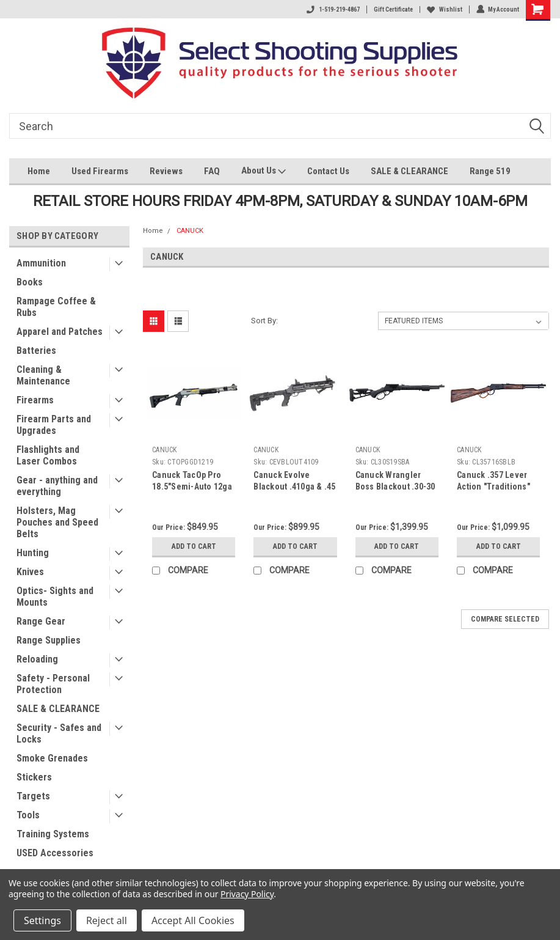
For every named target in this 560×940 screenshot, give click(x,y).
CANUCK (190, 231)
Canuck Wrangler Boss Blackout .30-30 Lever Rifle (395, 487)
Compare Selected (505, 619)
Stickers (34, 777)
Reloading (37, 659)
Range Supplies (49, 640)
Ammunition (41, 263)
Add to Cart (194, 546)
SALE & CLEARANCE (409, 171)
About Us (264, 172)
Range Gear (41, 621)
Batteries (36, 351)
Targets (33, 796)
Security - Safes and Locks (59, 733)
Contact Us (328, 171)
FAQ (212, 171)
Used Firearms (100, 171)
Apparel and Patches (60, 332)
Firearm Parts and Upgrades (54, 425)
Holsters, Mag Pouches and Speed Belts (57, 522)
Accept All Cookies (193, 920)
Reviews (166, 171)
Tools (28, 815)
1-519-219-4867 (333, 9)
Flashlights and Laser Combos (48, 455)
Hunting (33, 553)
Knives (30, 572)
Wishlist (444, 9)
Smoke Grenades (52, 758)
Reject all (107, 920)
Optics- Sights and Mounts (55, 597)
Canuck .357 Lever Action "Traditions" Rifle (493, 487)
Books (30, 282)
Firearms (35, 400)
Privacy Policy (247, 894)
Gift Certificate (393, 9)
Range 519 (490, 171)
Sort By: (264, 321)
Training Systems (53, 834)
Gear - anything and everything (57, 486)
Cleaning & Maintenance (43, 375)
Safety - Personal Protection (53, 684)
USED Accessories (55, 853)
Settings (42, 920)
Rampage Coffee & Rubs (56, 307)
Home (39, 171)
